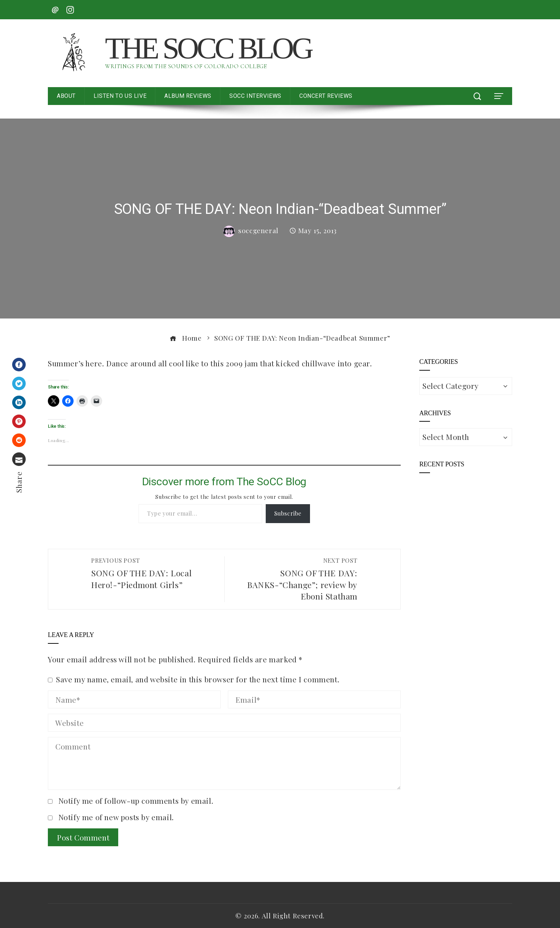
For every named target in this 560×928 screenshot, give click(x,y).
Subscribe (288, 513)
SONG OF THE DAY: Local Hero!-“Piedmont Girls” (154, 573)
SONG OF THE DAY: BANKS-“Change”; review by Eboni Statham (295, 579)
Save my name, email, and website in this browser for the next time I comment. (198, 679)
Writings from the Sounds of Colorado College (186, 66)
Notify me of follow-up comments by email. (136, 801)
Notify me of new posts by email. (116, 817)
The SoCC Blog (208, 48)
